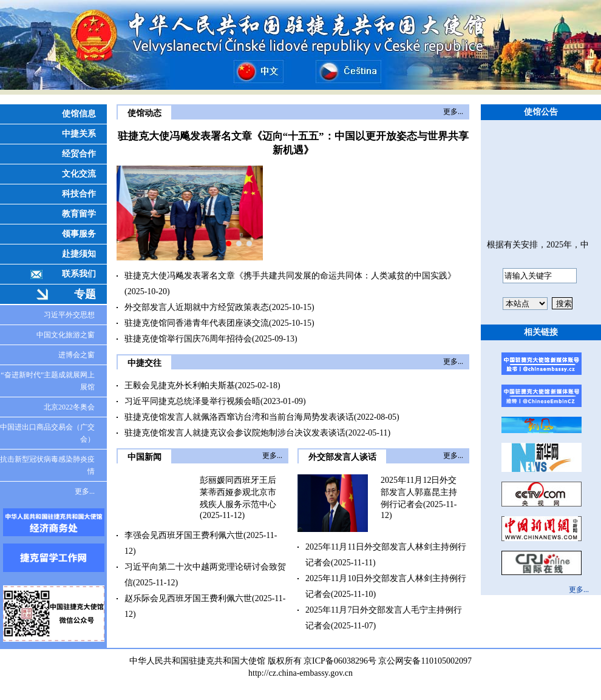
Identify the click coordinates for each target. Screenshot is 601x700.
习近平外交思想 (69, 315)
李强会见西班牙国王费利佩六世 (184, 535)
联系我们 (79, 274)
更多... (85, 491)
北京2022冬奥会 (69, 407)
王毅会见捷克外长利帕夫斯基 (180, 385)
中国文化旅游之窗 (66, 335)
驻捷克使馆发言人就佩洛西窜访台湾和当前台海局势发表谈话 (239, 417)
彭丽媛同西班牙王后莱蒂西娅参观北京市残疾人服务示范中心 (238, 492)
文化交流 (79, 174)
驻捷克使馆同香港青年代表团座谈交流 (197, 323)
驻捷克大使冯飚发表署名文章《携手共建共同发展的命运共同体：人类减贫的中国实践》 (290, 276)
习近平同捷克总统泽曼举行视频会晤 (192, 401)
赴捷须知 (79, 254)
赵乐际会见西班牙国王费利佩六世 (188, 598)
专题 (85, 294)
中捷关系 (79, 134)
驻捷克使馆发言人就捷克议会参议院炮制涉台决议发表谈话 (235, 433)
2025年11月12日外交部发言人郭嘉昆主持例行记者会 (419, 492)
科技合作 (79, 194)
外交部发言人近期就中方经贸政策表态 (197, 307)
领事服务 (79, 234)
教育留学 (79, 214)
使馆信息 (79, 114)
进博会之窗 (76, 355)
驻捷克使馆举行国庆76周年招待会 (188, 339)
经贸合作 (79, 154)
